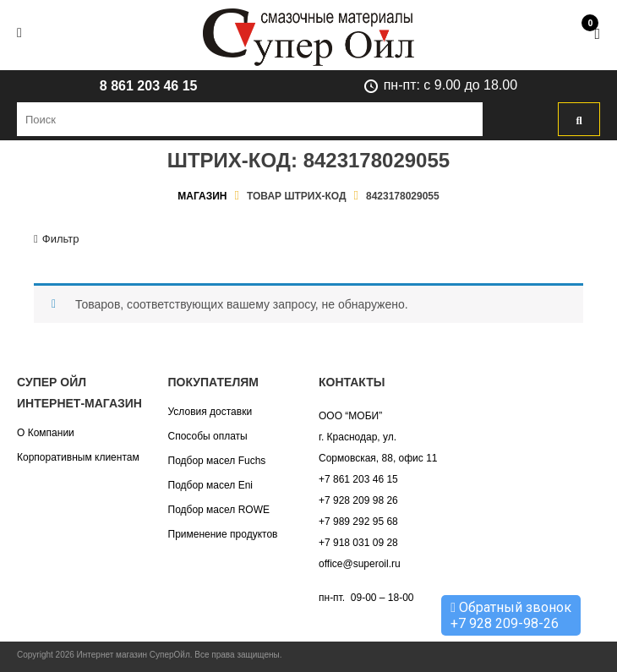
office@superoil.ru (360, 564)
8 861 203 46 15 (149, 86)
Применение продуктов (223, 534)
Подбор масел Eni (210, 485)
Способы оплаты (208, 436)
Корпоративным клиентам (78, 457)
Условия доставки (210, 412)
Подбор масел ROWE (219, 510)
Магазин (202, 196)
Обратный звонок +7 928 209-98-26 (511, 615)
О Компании (46, 433)
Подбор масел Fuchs (217, 461)
